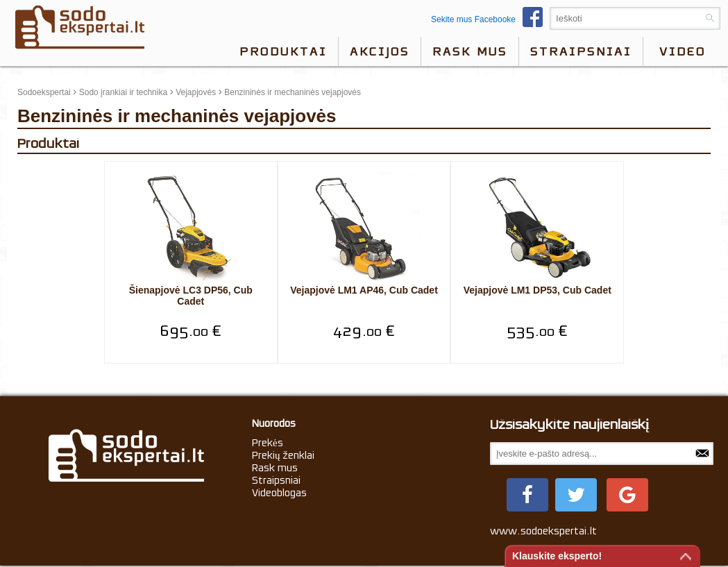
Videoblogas (279, 493)
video (683, 51)
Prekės (268, 443)
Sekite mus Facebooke (490, 19)
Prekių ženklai (283, 455)
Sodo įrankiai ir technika (123, 92)
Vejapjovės (196, 92)
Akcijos (380, 51)
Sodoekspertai (44, 92)
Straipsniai (581, 51)
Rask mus (470, 51)
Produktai (283, 51)
